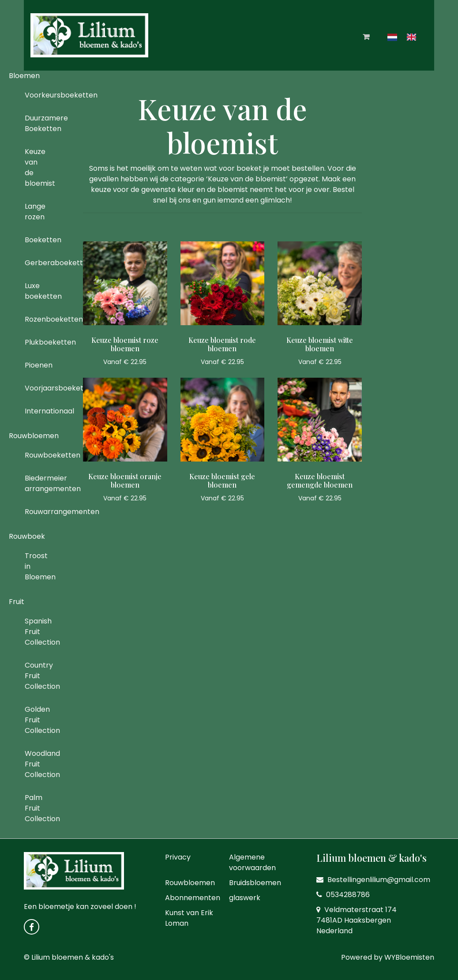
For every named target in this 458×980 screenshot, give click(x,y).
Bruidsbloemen (255, 883)
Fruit (17, 602)
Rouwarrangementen (35, 512)
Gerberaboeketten (35, 263)
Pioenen (35, 365)
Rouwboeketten (35, 455)
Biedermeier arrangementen (35, 483)
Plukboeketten (35, 342)
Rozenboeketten (35, 319)
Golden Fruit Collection (35, 720)
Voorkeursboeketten (35, 95)
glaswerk (245, 898)
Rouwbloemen (34, 436)
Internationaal (35, 411)
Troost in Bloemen (35, 566)
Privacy (178, 857)
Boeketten (35, 240)
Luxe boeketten (35, 291)
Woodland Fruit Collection (35, 764)
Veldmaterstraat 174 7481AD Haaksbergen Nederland (357, 920)
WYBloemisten (409, 957)
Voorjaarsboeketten (35, 388)
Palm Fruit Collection (35, 808)
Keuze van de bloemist (35, 167)
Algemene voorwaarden (252, 862)
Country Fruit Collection (35, 676)
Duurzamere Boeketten (35, 123)
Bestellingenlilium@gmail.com (373, 880)
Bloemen (24, 76)
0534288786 (343, 895)
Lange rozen (35, 212)
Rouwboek (27, 536)
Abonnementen (193, 898)
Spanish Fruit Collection (35, 632)
